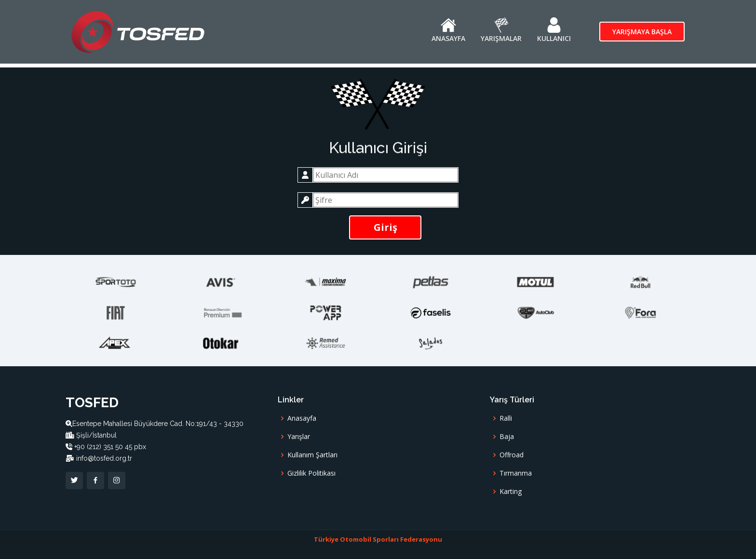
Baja (507, 437)
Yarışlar (299, 437)
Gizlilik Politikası (311, 473)
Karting (511, 492)
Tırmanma (516, 473)
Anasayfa (302, 418)
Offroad (512, 455)
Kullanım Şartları (312, 455)
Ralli (506, 418)
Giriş (385, 227)
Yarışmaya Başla (642, 32)
